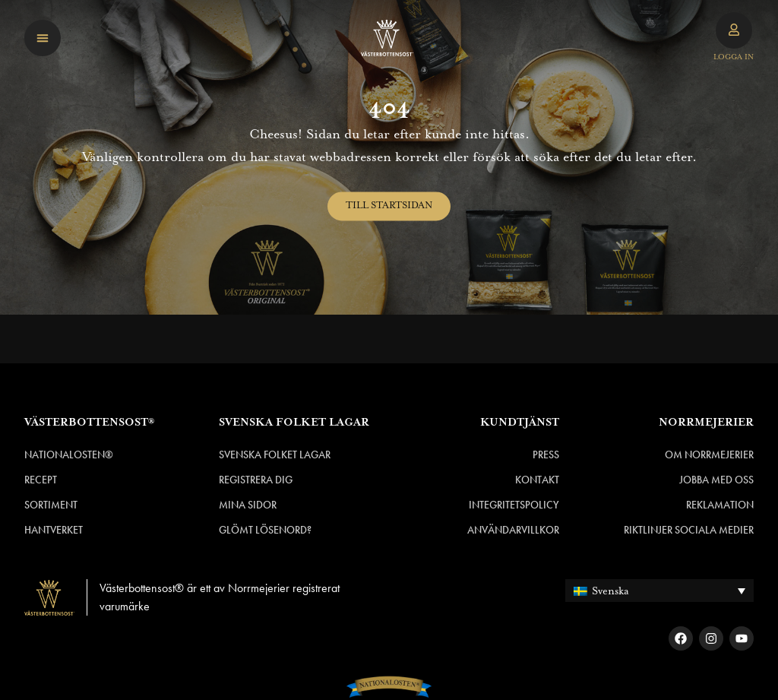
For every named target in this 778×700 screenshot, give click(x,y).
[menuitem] (659, 590)
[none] (659, 590)
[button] (43, 38)
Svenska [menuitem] (610, 591)
